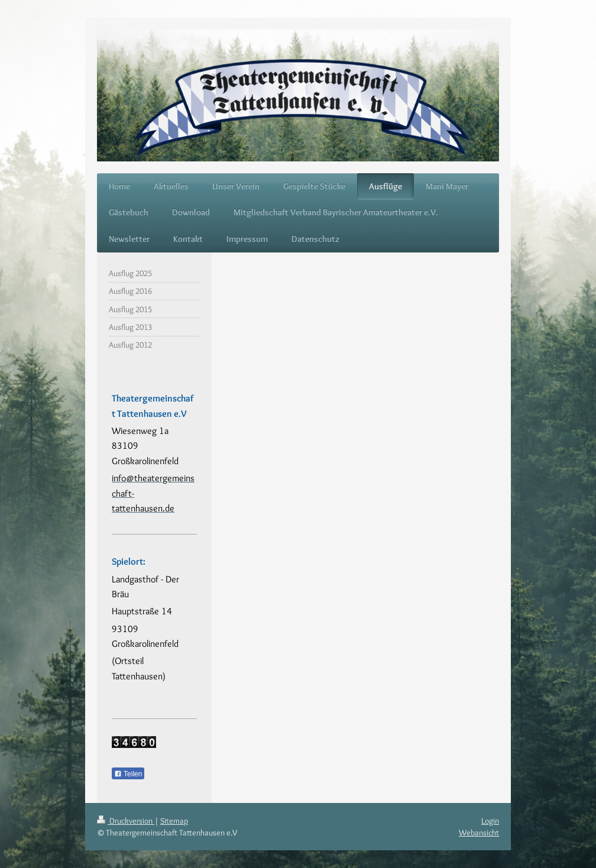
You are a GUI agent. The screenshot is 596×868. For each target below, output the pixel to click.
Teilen (128, 774)
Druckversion (126, 821)
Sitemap (174, 821)
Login (490, 821)
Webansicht (479, 833)
